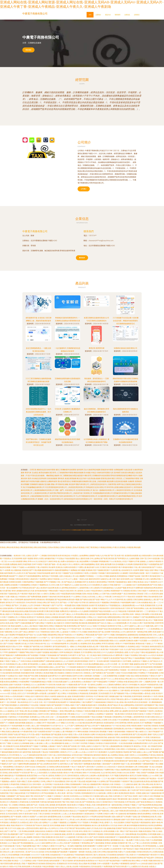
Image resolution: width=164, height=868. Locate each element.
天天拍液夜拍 (111, 855)
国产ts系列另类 (88, 767)
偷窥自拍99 (81, 667)
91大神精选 (56, 796)
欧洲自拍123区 (19, 556)
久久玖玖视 (69, 723)
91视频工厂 (134, 805)
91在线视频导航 (153, 564)
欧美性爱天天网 (42, 611)
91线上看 (137, 567)
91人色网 (14, 638)
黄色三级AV (117, 620)
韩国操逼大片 (62, 858)
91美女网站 (114, 864)
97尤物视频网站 (24, 585)
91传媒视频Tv (157, 723)
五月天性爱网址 (87, 652)
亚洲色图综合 (122, 576)
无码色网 (145, 758)
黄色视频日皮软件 (105, 799)
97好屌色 (77, 793)
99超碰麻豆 (102, 688)
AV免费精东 (13, 729)
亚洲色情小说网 (89, 734)
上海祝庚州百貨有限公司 (124, 490)
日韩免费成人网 (104, 705)
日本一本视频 (24, 646)
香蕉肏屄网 (24, 746)
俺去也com (29, 614)
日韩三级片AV (127, 617)
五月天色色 (140, 828)
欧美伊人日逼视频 (123, 787)
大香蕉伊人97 (65, 752)
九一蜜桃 (70, 646)
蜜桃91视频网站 (17, 770)
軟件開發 (110, 470)
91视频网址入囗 (57, 699)
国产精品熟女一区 (153, 778)
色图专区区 (40, 696)
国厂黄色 (74, 764)
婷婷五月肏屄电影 (24, 564)
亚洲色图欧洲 (118, 729)
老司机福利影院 (147, 667)
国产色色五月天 (53, 602)
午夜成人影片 (30, 696)
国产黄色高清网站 (137, 608)
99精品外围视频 (48, 866)
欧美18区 (121, 556)
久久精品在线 (29, 658)
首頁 (90, 15)
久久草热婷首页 (21, 849)
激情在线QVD (158, 861)
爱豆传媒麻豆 (59, 673)
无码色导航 (43, 840)
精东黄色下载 (60, 802)
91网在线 (24, 641)
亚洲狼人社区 (55, 594)
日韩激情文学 (128, 746)
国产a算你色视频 (157, 790)
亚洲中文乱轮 (30, 767)
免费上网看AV (73, 858)
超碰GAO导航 (108, 585)
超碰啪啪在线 (133, 635)
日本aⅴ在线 (112, 720)
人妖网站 (150, 799)
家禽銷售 (86, 481)
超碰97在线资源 (15, 685)
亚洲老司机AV (108, 802)
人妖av (33, 770)
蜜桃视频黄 (80, 608)
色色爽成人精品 (134, 646)
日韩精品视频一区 (145, 767)
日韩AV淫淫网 (111, 787)
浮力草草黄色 (14, 755)
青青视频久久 (122, 646)
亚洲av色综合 (87, 594)
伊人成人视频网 (79, 576)
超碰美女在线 (139, 664)
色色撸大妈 (60, 685)
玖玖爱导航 (7, 591)
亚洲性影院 (68, 699)
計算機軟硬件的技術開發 (101, 476)
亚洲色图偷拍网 (143, 585)
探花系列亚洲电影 (81, 661)
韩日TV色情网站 (44, 787)
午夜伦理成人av (117, 632)
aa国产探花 (140, 802)
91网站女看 (53, 658)
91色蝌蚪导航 (108, 770)
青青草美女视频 (73, 825)
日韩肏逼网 (43, 720)
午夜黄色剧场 (20, 608)
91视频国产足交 (68, 573)
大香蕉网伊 (116, 764)
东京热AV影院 (67, 734)
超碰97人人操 (68, 682)
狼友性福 (148, 828)
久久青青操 (33, 799)
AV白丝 (85, 664)
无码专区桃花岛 (73, 776)
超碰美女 (11, 711)
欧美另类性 (35, 828)
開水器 (60, 481)
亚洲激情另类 (150, 605)
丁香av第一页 (93, 799)
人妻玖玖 (152, 670)
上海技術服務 (101, 481)
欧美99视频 (21, 699)
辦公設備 (93, 481)
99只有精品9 (102, 626)
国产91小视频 (109, 635)
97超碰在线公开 (13, 594)
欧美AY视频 (138, 831)
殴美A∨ (68, 729)
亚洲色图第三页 (95, 693)
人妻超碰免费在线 (128, 605)
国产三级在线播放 (97, 843)
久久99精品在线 (120, 611)
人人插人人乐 (66, 814)
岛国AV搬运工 (22, 781)
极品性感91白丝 (93, 567)
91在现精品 (96, 831)
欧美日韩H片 (127, 620)
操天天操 (36, 594)
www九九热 (56, 641)
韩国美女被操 (136, 726)
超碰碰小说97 (132, 585)
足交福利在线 (138, 781)
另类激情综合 (155, 737)
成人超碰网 (123, 711)
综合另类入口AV (86, 585)
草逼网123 (75, 787)
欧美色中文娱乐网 (47, 588)
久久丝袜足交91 (42, 561)
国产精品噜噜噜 (54, 799)
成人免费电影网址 (128, 705)
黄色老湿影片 (135, 837)
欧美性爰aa (134, 811)
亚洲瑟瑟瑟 (43, 676)
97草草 (5, 652)
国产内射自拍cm (68, 635)
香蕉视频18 (61, 790)
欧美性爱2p (98, 749)
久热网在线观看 (79, 740)
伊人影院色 (79, 591)
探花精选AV (71, 561)
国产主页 (136, 734)
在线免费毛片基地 (38, 688)
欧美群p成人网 (92, 646)
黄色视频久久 (14, 705)
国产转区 (133, 752)
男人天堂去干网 (113, 699)
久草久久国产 (88, 837)
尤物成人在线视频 (51, 617)
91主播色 (72, 717)
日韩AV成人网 (71, 781)
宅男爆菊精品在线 (147, 817)
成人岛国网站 (113, 755)
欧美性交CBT (32, 617)
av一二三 (82, 714)
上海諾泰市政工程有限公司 (82, 493)
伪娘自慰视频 (26, 623)
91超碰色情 (108, 714)
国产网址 (128, 658)
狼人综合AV (97, 802)
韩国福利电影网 (60, 644)
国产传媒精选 (141, 711)
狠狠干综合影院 (13, 758)
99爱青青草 (91, 834)
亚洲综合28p (72, 808)
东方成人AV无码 (27, 644)
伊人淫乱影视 (72, 644)
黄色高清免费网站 (144, 814)
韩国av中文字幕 (15, 866)
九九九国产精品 (130, 649)
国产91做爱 (62, 758)
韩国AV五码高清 (126, 714)
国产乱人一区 (64, 846)
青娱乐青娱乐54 (17, 825)
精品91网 (116, 799)
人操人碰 (148, 608)
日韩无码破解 (25, 855)
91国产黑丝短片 (128, 849)
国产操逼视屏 (56, 705)
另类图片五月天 (61, 776)
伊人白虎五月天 (19, 573)
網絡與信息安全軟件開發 (46, 470)
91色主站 (118, 726)
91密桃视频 (132, 778)
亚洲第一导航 (135, 773)
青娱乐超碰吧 (16, 626)
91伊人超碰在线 (120, 814)
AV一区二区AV (99, 787)
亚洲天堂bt (60, 638)
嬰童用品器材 (106, 478)
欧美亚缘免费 (64, 767)
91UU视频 (142, 799)
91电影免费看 (26, 846)
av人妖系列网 (40, 685)
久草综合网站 (79, 614)
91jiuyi (112, 561)
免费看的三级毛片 (121, 685)
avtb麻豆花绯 (42, 817)
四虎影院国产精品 (96, 611)
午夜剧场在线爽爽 (52, 761)
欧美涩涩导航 (32, 776)
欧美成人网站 (124, 679)
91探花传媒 (93, 690)
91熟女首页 (131, 597)
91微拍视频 (146, 808)
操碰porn (74, 714)
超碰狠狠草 (13, 652)
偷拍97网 (29, 796)
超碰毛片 (158, 749)
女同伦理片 (89, 770)
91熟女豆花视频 (96, 717)
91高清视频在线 (20, 776)
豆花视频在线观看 (92, 740)
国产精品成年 (149, 858)
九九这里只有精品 (9, 714)
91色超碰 (81, 811)
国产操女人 (144, 670)
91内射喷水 (154, 573)
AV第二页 (60, 582)
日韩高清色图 (109, 834)
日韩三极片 (116, 579)
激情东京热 (55, 714)
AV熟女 (117, 770)
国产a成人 (36, 588)
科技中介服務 (137, 476)
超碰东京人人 (60, 661)
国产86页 (153, 585)
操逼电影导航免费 (104, 817)
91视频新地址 (92, 688)
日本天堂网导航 (121, 723)
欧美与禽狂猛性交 (7, 776)
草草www (31, 561)
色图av (160, 585)
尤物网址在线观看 (11, 585)
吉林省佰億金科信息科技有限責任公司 (78, 499)
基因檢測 (138, 481)
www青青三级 (157, 776)
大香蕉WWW (54, 846)
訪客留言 (137, 15)
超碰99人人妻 (135, 626)
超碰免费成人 (115, 858)
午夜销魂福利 (91, 667)
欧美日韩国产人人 (33, 737)
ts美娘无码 (33, 579)
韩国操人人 (147, 776)
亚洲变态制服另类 (35, 641)
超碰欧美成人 (32, 714)
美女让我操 (83, 864)
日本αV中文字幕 (36, 808)
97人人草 (68, 820)
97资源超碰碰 (51, 655)
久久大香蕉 (75, 799)
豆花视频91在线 (124, 676)
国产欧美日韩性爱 (120, 866)
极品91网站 (79, 620)
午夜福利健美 (80, 855)
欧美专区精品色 (64, 556)
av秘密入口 (142, 732)
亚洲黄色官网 (122, 778)
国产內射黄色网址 (112, 670)
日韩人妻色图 (50, 805)
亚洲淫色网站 (72, 626)
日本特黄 (70, 620)
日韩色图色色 (114, 602)
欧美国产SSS (50, 732)
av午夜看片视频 (146, 861)
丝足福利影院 (7, 673)
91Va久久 (21, 820)
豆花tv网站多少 (58, 664)
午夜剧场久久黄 (107, 784)
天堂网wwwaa (103, 690)
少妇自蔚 (144, 864)
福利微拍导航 (49, 559)
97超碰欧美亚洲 (102, 570)
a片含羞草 (70, 661)
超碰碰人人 (144, 561)
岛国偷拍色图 (104, 641)
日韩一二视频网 (144, 682)
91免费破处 (73, 570)
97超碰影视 (27, 670)
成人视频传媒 (16, 570)
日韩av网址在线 (147, 784)
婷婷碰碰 (26, 743)
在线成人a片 (119, 834)
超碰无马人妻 (106, 579)
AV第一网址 (119, 831)
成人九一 (125, 708)
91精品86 (62, 591)
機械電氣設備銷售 (53, 476)
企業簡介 (98, 15)
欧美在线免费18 (62, 702)
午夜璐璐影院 (124, 864)
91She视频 (4, 740)
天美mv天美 (78, 734)
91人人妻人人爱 (17, 778)
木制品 (94, 473)
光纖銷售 (131, 481)
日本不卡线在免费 (48, 723)
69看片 (7, 641)
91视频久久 (145, 661)
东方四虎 (9, 761)
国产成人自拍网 (104, 632)
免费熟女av (58, 649)
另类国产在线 (12, 734)
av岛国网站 (99, 714)
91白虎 (40, 620)
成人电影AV (7, 614)
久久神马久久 (54, 828)
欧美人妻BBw (125, 699)
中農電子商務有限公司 (35, 231)
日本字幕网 (127, 661)
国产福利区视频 (131, 761)
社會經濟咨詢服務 (94, 470)
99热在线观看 (70, 559)
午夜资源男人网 (157, 699)
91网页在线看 (89, 635)
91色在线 (56, 784)
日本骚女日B (87, 796)
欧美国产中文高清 (20, 773)
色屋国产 (33, 817)
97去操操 (44, 749)
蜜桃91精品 (144, 570)
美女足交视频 (33, 711)
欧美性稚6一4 (115, 743)
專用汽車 (28, 473)
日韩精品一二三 (120, 784)
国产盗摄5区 (70, 664)
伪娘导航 (80, 720)
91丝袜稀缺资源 (143, 855)
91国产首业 (127, 796)
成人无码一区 (17, 670)
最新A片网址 (132, 582)
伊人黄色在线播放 (79, 834)
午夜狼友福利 (153, 708)
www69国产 (43, 638)
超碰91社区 (126, 820)
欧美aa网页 (26, 688)
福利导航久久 (65, 764)
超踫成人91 (144, 720)
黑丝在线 (32, 611)
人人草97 (125, 626)
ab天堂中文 (56, 726)
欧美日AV (154, 638)
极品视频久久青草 (57, 652)
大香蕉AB (25, 817)
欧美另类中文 (54, 764)
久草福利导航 (14, 784)
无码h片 (21, 814)
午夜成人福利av (46, 737)
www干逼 (41, 776)
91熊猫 (13, 567)
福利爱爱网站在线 (54, 817)
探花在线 (102, 855)
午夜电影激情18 (45, 726)
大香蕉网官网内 (109, 749)
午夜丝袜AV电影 (26, 594)
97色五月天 (101, 861)
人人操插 (75, 585)
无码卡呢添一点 (38, 784)
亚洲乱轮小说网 (62, 567)
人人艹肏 (135, 843)
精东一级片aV (92, 758)
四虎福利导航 (71, 749)
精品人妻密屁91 (29, 632)
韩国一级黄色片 (10, 667)
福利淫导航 (21, 737)
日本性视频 (133, 685)
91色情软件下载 (126, 781)
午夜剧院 (100, 834)
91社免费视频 (24, 808)
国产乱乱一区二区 (85, 655)
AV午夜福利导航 (26, 732)
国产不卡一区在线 (111, 846)
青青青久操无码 (133, 723)
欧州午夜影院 (99, 837)
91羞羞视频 (133, 708)
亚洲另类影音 (52, 556)
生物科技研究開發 (103, 473)
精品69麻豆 (97, 655)
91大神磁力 (44, 846)
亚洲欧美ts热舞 (132, 641)
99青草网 (111, 582)
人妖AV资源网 (9, 635)
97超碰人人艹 (150, 644)
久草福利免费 (82, 690)
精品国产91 (13, 576)
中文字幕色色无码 (25, 588)
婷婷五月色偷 (83, 649)
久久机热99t (96, 746)
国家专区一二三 (120, 585)
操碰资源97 (136, 770)
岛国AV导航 (23, 676)
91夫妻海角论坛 (153, 591)
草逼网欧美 (17, 799)
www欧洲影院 (30, 567)
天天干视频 (114, 776)
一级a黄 (116, 714)
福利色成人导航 (19, 864)
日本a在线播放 (143, 602)
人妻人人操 (114, 811)
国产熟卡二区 (17, 605)
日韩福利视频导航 (102, 614)
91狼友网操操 (45, 734)
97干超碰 (20, 567)
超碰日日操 (152, 864)
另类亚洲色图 (81, 708)
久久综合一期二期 (50, 758)
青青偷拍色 (40, 600)
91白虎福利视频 (156, 840)
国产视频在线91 (8, 655)
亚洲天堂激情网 (89, 846)
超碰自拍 (60, 696)
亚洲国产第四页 (122, 828)
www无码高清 (153, 641)
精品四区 (144, 734)
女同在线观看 (96, 858)
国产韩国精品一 (53, 711)
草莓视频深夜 (104, 561)
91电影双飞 (106, 658)
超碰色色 (113, 576)
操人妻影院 (128, 600)
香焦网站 (106, 858)
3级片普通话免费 (6, 864)
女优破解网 (13, 588)
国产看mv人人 (33, 773)
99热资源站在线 (37, 729)
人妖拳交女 (136, 661)
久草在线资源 (36, 866)
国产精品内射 (31, 573)
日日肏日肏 (51, 629)
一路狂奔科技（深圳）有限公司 (104, 499)
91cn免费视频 (33, 720)
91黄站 (142, 652)
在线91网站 (154, 570)
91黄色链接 (107, 717)
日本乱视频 (7, 861)
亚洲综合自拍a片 (109, 655)
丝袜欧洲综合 (92, 632)
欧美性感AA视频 (73, 600)
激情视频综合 (116, 840)
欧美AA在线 (62, 708)
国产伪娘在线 (104, 811)
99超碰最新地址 (121, 582)
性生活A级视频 (118, 564)
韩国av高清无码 (110, 646)
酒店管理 (53, 473)
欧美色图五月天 (107, 693)
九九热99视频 (42, 635)
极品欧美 (67, 597)
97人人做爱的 (132, 866)
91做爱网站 (12, 620)
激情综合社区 (94, 602)
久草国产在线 (23, 638)
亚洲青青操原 (67, 740)
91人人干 (109, 600)
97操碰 (110, 732)
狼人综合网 (74, 866)
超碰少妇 (145, 793)
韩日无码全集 (153, 679)
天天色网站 (141, 778)
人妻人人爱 (35, 726)
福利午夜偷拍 (67, 676)
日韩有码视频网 (145, 688)
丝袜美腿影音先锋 (27, 673)
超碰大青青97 (46, 740)
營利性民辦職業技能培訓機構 (121, 476)
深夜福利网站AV (88, 761)
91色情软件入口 (155, 582)
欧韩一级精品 (135, 614)
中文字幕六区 (83, 602)
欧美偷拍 (42, 864)
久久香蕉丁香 (74, 679)
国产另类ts (50, 690)
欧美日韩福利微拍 (62, 679)
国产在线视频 (33, 655)
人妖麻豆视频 (134, 559)
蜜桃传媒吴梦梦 (99, 620)
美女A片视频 (104, 576)
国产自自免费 (109, 673)
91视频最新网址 (139, 729)
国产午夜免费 (16, 817)
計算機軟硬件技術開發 (68, 470)
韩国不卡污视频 (93, 708)
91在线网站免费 (136, 699)
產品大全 (108, 15)
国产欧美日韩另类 (107, 559)
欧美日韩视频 (76, 594)
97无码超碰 (28, 690)
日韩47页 (143, 559)
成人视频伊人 (114, 690)
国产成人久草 (90, 726)
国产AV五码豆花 (114, 667)
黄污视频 (81, 570)
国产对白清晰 (33, 676)
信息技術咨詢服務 (121, 481)
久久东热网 (128, 564)
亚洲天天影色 (138, 714)
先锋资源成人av (63, 840)
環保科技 (61, 484)
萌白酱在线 (83, 623)
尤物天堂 (35, 670)
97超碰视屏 (23, 629)
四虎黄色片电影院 (122, 752)
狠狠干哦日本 (154, 758)
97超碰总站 (143, 708)
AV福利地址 (12, 717)
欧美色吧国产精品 (118, 658)
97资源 (101, 646)
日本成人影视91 (59, 737)
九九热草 (111, 752)
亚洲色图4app (35, 717)
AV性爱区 (74, 556)
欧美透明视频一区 (69, 770)
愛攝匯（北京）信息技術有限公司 (51, 499)
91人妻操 (74, 579)
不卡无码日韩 (50, 685)
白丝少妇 (126, 773)
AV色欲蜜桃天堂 (139, 620)
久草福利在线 (23, 802)
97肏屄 (45, 564)
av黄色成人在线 (149, 693)
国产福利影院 (62, 655)
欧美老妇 (3, 843)
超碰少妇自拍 (101, 820)
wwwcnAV (35, 855)
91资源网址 (79, 635)
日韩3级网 (145, 614)
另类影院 (126, 591)
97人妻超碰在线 (12, 808)
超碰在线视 (81, 617)
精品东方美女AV (12, 646)
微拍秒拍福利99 (48, 570)
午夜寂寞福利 (66, 594)
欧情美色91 (73, 588)
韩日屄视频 (92, 864)
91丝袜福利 (72, 667)
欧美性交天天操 (28, 591)
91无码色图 (51, 702)
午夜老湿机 (127, 696)
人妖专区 (87, 641)
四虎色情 (85, 605)
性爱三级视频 (109, 696)
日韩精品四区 (41, 767)
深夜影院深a (76, 658)
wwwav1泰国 (92, 626)
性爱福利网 (43, 670)
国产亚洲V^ (99, 635)
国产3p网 (70, 758)
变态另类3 (70, 591)
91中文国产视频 (81, 758)
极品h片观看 (47, 682)
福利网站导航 (155, 579)
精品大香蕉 (126, 726)
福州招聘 (80, 470)
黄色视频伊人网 (131, 767)
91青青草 (78, 664)
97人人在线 (82, 808)
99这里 (148, 658)
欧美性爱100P (149, 849)
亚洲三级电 (100, 564)
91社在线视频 (145, 690)
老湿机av (84, 799)
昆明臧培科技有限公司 (122, 493)
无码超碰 (102, 758)
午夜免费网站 (5, 778)
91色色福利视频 (16, 726)
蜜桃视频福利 (157, 702)
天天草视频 (127, 717)
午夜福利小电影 (46, 820)
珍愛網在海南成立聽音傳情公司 (126, 348)
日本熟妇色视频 (137, 693)
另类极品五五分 (26, 784)
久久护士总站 (134, 652)
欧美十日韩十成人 (50, 755)
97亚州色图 (54, 576)
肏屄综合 (45, 576)
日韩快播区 (42, 711)
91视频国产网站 (24, 652)
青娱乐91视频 (38, 626)
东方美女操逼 (143, 866)
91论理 (133, 790)
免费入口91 (102, 638)
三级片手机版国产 (154, 732)
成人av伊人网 (77, 820)
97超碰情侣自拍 (60, 620)
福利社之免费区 (96, 685)
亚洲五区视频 (54, 611)
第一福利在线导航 (115, 805)
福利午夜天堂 (56, 573)
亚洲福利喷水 (124, 776)
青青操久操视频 (111, 843)
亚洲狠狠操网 (75, 784)
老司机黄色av (136, 758)
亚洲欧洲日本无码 (52, 837)
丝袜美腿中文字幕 (42, 658)
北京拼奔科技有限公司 (84, 490)
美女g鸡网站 (96, 644)
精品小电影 (89, 749)
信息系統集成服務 (94, 478)
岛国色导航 (4, 793)
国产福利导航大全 (36, 646)
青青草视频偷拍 (85, 825)
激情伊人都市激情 (31, 787)
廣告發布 (24, 478)
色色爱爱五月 (97, 585)
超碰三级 (137, 784)
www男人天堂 (62, 843)
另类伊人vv (133, 755)
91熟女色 (44, 752)
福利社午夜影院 (155, 561)
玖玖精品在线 (100, 734)
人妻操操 (51, 746)
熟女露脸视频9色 (58, 743)
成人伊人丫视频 (151, 620)
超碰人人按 (53, 667)
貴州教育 (117, 473)
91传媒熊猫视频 (24, 790)
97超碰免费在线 (124, 837)
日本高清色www (76, 796)
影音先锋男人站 (127, 579)
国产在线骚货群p (52, 608)
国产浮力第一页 (84, 685)
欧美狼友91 (88, 682)
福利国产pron (135, 864)
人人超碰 (59, 720)
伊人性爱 (26, 726)
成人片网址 (62, 693)
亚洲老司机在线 (48, 808)
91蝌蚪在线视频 (82, 732)
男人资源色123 (87, 658)
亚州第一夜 (155, 682)
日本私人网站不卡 (47, 781)
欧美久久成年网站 (62, 588)
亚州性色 (89, 696)
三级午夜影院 (125, 690)
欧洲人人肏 (53, 708)
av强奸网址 (125, 614)
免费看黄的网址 (21, 655)
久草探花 (126, 805)
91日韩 (136, 840)
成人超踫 (68, 696)
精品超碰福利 (151, 652)
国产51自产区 (57, 605)
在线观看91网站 (142, 597)
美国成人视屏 (123, 755)
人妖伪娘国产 (52, 693)
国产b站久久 (102, 623)
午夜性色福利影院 (112, 573)
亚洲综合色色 (70, 638)
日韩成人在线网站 (15, 708)
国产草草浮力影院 (143, 790)
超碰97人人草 (60, 690)
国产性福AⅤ (37, 825)
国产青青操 (147, 740)
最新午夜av (44, 828)
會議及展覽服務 (71, 478)
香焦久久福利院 (50, 696)
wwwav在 (11, 561)
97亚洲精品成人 (18, 614)
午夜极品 (91, 743)
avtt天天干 (97, 658)
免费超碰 (13, 564)
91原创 (117, 673)
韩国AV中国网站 (139, 673)
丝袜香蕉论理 (57, 811)
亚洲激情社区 (62, 864)
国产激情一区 (54, 564)
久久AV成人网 (50, 614)
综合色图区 (43, 773)
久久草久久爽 (54, 585)
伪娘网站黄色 (126, 770)
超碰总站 (29, 723)
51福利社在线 (112, 638)
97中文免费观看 (123, 720)
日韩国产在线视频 (147, 773)
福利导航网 (8, 573)
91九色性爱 (113, 570)
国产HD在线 (8, 644)
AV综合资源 (154, 614)
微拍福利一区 (15, 641)
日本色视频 (7, 670)
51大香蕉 (147, 714)
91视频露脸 (104, 602)
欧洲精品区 (68, 652)
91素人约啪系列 (42, 567)
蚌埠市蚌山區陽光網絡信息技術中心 (120, 487)
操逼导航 (94, 641)
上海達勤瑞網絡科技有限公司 (44, 490)
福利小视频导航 (76, 846)
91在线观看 (42, 849)
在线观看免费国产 (39, 661)
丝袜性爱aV (147, 696)
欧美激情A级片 (91, 705)
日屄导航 (42, 608)
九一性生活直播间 (117, 822)
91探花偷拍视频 (119, 732)
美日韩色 (109, 758)
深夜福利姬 (50, 661)
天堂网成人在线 (30, 861)
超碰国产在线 (94, 556)
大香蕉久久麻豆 (112, 793)
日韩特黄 (108, 790)
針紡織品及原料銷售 (39, 478)
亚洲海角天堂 (91, 570)
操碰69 (63, 825)
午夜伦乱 (152, 755)
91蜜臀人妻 (82, 567)
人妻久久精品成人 (65, 576)
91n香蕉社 (127, 758)
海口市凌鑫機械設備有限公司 (34, 487)
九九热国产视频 (120, 588)
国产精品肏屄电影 (113, 861)
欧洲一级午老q (67, 793)
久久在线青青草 (115, 849)
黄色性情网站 (102, 582)
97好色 (18, 846)
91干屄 (71, 629)
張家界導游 (112, 484)
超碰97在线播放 (43, 652)
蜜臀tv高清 (152, 632)
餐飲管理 (88, 476)
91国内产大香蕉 (61, 746)
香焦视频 (103, 732)
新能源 (104, 470)
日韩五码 (37, 796)
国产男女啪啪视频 (24, 843)
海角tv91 (86, 773)
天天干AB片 (12, 828)
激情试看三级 (125, 799)
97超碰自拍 (32, 620)
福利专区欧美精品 (47, 649)
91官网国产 (112, 682)
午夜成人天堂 (90, 805)
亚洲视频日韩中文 (82, 582)
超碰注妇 (20, 667)
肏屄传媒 (121, 688)
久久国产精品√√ (62, 629)
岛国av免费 (116, 817)
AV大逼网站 (101, 781)
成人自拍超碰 (157, 767)
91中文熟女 (60, 559)
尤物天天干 (23, 576)
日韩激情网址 (117, 717)
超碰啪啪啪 (82, 790)
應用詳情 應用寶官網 (97, 348)
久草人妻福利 (94, 588)
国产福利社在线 (86, 600)
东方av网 (72, 608)
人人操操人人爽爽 (45, 664)
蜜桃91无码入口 (154, 734)
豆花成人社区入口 (18, 693)
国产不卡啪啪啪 (50, 582)
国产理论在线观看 (113, 781)
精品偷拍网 (63, 717)
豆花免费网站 (143, 755)
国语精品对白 (51, 864)
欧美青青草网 (5, 770)
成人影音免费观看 (134, 764)
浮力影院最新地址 (107, 588)
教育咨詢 (66, 481)
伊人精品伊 (142, 685)
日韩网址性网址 (44, 778)
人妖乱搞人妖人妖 (70, 649)
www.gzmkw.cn (67, 530)
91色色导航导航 (148, 623)
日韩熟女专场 (122, 682)
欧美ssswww (146, 837)
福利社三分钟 (102, 667)
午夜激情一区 (125, 670)
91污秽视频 (43, 746)
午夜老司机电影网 (43, 573)
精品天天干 (121, 597)
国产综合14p (31, 635)
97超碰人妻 (136, 817)
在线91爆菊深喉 (6, 632)
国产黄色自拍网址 (79, 828)
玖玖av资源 (150, 749)
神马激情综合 (98, 723)
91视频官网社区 (32, 864)
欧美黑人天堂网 (101, 720)
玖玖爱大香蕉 (150, 717)
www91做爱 (145, 626)
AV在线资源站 (72, 693)
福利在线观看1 (55, 861)
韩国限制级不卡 (117, 591)
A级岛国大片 (5, 726)
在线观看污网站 (21, 561)
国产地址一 (64, 602)
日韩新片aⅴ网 (108, 814)
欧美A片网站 (65, 784)
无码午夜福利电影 (55, 670)
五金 (85, 470)
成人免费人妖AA (85, 858)
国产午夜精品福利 (100, 682)
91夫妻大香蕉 (44, 855)
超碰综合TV (109, 726)
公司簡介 (84, 189)
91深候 (84, 784)
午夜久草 (37, 740)
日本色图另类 (55, 814)
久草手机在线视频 (47, 793)
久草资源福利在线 (41, 708)
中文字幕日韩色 (34, 749)
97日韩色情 (28, 825)
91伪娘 (126, 655)
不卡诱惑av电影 (68, 705)
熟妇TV (124, 764)
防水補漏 (87, 473)
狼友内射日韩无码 (56, 597)
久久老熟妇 (52, 773)
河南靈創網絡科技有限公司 (103, 493)
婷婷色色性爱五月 (156, 646)
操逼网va (94, 776)
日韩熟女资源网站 (44, 699)
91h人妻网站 (76, 597)
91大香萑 (81, 749)
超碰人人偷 (34, 743)
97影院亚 (52, 790)
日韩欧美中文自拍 (12, 746)
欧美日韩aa (100, 670)
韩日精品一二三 (99, 778)
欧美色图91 (33, 638)
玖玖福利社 (153, 720)
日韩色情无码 (94, 732)
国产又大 (31, 852)
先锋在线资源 (146, 567)
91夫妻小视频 (9, 597)
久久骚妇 (137, 667)
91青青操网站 (85, 843)
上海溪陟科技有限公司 (41, 493)
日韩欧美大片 (53, 749)
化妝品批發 (128, 470)
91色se (73, 767)
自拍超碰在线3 (56, 855)
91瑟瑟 (54, 787)
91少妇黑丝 (98, 767)
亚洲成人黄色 (7, 773)
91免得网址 (42, 579)
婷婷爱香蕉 (125, 737)
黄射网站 (106, 840)
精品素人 (149, 729)
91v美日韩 (65, 796)
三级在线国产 (106, 764)
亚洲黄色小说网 (112, 734)
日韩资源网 (19, 600)
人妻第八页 (30, 556)
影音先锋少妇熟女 (103, 711)
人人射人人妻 (33, 840)
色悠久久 (90, 808)
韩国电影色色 (123, 638)
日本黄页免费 (142, 679)
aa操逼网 (122, 641)
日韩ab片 (6, 852)
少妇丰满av (128, 729)
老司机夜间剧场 (41, 591)
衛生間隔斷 (25, 484)
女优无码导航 (105, 708)
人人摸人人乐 (31, 699)
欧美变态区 (21, 602)
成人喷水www (115, 614)
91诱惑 (7, 661)
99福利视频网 (125, 602)
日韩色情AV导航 (39, 837)
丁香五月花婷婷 (67, 861)
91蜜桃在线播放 (43, 667)
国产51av (107, 679)
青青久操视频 (17, 591)
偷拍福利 (62, 617)
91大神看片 (99, 846)
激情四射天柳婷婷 (100, 755)
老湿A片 (90, 790)
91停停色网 (29, 693)
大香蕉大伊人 (85, 776)
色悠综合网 (36, 752)
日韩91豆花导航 (81, 743)
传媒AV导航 (139, 849)
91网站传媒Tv (46, 605)
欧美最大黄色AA (63, 773)
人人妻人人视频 (24, 729)
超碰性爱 (72, 837)
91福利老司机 (146, 770)
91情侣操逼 (145, 646)
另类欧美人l (88, 673)
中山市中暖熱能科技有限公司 (86, 496)
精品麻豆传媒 (91, 781)
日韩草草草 (159, 623)
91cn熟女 (4, 790)
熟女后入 (73, 811)
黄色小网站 (136, 861)
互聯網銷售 (34, 484)
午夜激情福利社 (98, 729)
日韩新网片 (48, 646)
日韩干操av (106, 594)
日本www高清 (48, 620)
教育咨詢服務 (44, 473)
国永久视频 (76, 605)
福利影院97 (121, 855)
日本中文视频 (75, 778)
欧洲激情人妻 (124, 790)
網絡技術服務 (78, 473)
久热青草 (136, 570)
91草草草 (51, 720)
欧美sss (76, 611)
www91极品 (12, 843)
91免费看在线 (126, 861)
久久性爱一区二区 (117, 664)
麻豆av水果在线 (89, 820)
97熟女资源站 (76, 817)
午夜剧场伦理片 (104, 608)
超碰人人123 (70, 743)
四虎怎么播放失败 (13, 732)
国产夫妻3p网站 (38, 623)
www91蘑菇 (60, 723)
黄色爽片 (20, 696)
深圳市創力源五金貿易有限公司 (63, 496)
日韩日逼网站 (138, 600)
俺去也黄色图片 (78, 814)
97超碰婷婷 (72, 852)
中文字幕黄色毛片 (33, 793)
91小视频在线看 (71, 685)
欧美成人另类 (91, 852)
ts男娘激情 (13, 802)
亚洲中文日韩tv (78, 676)
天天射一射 (4, 588)
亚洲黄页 (45, 790)
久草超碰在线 (83, 693)
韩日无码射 (67, 670)
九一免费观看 (5, 690)
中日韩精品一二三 (92, 576)
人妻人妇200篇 (71, 790)
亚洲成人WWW (91, 629)
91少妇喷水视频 (130, 852)
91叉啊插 (62, 749)
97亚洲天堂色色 (43, 861)
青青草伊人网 (71, 617)
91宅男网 (99, 814)
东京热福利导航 (30, 667)
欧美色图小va (108, 611)
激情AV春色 (156, 822)
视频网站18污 (75, 822)
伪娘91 (134, 602)
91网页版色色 (88, 755)
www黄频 (37, 723)
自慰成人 (152, 866)
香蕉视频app (146, 787)
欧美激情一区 (146, 702)
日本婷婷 (37, 605)
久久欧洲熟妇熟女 (44, 770)
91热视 (79, 767)
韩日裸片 (25, 649)
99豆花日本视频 (126, 673)
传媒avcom (111, 623)
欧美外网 (85, 670)
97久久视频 (82, 632)
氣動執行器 (43, 484)
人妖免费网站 (83, 556)
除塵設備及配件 (78, 476)
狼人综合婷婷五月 (125, 570)
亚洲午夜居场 (115, 608)
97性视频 (42, 655)
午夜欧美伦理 (124, 811)
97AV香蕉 (146, 737)
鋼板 (67, 484)
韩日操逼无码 (155, 576)
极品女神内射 (20, 793)
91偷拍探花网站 (74, 702)
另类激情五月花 (28, 708)
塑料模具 (61, 478)
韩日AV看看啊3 (71, 690)
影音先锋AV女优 (31, 814)
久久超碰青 (84, 611)
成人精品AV (64, 564)
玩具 (112, 473)
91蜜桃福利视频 (147, 764)
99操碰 (126, 629)
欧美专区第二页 (21, 852)
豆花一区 (42, 702)
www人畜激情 (108, 685)
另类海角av (39, 673)
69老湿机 (96, 796)
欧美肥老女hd (91, 861)
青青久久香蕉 (39, 559)
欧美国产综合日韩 (104, 629)
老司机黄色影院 (79, 861)
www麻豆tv (45, 594)
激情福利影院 (37, 858)
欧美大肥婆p (12, 790)
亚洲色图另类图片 (79, 696)
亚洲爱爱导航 (112, 676)
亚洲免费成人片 (157, 629)
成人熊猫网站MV (76, 840)
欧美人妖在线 (56, 770)
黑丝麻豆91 (47, 641)
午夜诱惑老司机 (152, 685)
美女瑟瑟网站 (142, 834)
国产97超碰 (33, 746)
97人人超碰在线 (68, 641)
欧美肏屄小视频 (32, 608)
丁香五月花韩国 (44, 814)
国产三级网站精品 (77, 726)
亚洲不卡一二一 (91, 638)
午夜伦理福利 (134, 573)
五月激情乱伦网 (53, 767)
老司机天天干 (11, 602)
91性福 (111, 649)
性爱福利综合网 (149, 588)
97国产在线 (73, 602)
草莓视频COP (70, 732)
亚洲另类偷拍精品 (64, 755)
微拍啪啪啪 (155, 690)
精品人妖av (8, 658)
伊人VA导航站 (21, 617)
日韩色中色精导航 (71, 623)
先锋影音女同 (101, 699)
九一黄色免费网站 (7, 767)
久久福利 (27, 770)
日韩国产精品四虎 (132, 822)
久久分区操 (40, 852)
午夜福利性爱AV (116, 661)
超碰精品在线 (145, 638)
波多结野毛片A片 (54, 676)
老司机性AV (153, 611)
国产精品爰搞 (56, 734)
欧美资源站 (144, 676)
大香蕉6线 (155, 814)
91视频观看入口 (64, 822)
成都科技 (43, 481)
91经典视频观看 (106, 740)
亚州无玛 (132, 711)
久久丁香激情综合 (43, 632)
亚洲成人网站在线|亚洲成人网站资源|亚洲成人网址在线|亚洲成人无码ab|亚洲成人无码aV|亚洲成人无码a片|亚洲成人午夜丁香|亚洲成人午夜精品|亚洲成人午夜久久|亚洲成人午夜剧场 (67, 547)
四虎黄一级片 (144, 573)
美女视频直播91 (13, 834)
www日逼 (78, 723)
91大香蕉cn (73, 632)
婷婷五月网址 (49, 626)
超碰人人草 (60, 729)
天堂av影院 (35, 734)
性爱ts (121, 852)
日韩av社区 (45, 717)
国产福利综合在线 (11, 720)
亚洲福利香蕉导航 (140, 564)
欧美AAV (110, 820)
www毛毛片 (152, 655)
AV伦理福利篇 (130, 749)
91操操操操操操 (100, 702)
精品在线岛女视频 (22, 611)
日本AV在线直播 (153, 559)
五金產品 (35, 473)
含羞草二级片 (138, 796)
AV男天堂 (146, 699)
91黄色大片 (153, 676)
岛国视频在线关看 (145, 635)
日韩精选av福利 (24, 805)
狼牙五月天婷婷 (136, 776)
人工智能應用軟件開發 (65, 473)
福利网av (11, 608)
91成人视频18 (111, 778)
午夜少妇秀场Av (136, 846)
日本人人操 (157, 635)
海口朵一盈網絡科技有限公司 (104, 490)
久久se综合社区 (109, 767)
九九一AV (50, 644)
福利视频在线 (157, 787)
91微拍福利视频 (6, 752)
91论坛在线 (34, 705)
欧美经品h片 (26, 702)
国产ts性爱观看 (73, 843)
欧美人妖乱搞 (90, 614)
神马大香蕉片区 (85, 831)
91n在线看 (6, 570)
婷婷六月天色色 (92, 828)
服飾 (49, 484)
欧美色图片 (73, 567)
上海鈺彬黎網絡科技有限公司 (40, 496)
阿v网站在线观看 (28, 831)
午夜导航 (79, 837)
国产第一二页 (16, 831)
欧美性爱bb (105, 825)
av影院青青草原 (138, 717)
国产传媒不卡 (18, 658)
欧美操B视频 (49, 673)
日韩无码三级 (5, 626)
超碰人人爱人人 (45, 743)
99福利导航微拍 (129, 644)
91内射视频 (113, 808)
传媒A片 (156, 729)
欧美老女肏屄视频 (151, 781)
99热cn (127, 693)
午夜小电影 (70, 802)
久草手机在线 (130, 802)
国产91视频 (100, 726)
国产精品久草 (115, 705)
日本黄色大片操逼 (102, 743)
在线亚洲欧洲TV (111, 837)
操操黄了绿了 (65, 761)
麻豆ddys (133, 679)
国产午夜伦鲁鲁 (34, 811)
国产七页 (12, 764)
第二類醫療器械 (66, 476)
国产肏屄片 (82, 626)
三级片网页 (41, 679)
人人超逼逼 (64, 632)
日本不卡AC (94, 752)
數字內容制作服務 (33, 481)
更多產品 (28, 50)
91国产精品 (129, 831)
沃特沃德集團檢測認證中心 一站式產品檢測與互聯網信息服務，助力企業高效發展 (38, 412)
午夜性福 (43, 802)
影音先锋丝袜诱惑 (70, 720)
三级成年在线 (101, 617)
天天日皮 (114, 825)
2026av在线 (80, 638)
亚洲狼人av (97, 594)
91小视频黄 (10, 723)
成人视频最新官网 (94, 784)
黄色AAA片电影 (17, 858)
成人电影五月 (59, 623)
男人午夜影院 (112, 688)
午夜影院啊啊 (54, 752)
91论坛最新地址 (68, 855)
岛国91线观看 (28, 559)
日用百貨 (33, 470)
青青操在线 (140, 644)
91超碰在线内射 (156, 793)
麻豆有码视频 (132, 825)
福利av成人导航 (106, 796)
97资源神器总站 (64, 658)
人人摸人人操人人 (101, 808)
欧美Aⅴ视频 (76, 670)
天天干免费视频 (146, 723)
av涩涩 (27, 828)
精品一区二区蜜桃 (11, 805)
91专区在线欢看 (8, 846)
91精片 (57, 866)
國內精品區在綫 (8, 611)
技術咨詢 (124, 473)
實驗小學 (54, 484)
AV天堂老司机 (118, 600)
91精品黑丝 (12, 737)
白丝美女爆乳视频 (15, 740)
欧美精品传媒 (157, 805)
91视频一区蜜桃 (91, 608)
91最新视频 (39, 582)
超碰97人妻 (15, 837)
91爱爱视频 (38, 758)
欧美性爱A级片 (104, 776)
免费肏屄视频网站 (72, 737)
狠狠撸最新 (108, 729)
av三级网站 (141, 749)
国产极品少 (155, 808)
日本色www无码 (10, 696)
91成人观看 (63, 608)
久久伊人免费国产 (30, 778)
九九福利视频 (88, 840)
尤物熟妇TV (137, 617)
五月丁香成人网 (21, 711)
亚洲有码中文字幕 (114, 626)
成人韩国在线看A (145, 556)
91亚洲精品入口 (28, 685)
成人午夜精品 (77, 711)
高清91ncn (64, 837)
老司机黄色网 (61, 805)
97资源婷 (85, 822)
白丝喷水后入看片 (27, 822)
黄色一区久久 (136, 787)
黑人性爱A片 (131, 855)
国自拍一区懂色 (135, 793)
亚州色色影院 (96, 866)
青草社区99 (131, 588)
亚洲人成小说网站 (41, 822)
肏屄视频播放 (132, 814)
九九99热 (104, 556)
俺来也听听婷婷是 (20, 840)
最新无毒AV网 (65, 714)
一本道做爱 (67, 605)
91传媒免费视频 (139, 658)
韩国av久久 (114, 641)
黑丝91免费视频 (84, 764)
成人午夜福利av (21, 597)
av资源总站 (19, 787)
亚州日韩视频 (55, 825)
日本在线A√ (52, 840)
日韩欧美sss (134, 720)
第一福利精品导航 (141, 632)
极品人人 (70, 614)
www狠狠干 (76, 729)
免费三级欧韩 (52, 849)
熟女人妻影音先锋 (82, 559)
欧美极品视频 (99, 790)
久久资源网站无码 (84, 644)
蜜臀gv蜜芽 (114, 711)
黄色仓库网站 (36, 790)
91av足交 (35, 702)
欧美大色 (132, 828)
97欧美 (3, 808)
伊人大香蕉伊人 (75, 564)
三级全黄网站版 (130, 834)
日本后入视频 (29, 761)
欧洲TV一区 (4, 702)
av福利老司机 (148, 820)
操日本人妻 (96, 825)
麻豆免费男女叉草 (49, 843)
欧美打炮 (104, 649)
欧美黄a (134, 591)
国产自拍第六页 (74, 746)
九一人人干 (66, 726)
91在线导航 (146, 726)
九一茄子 (51, 638)
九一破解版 (72, 708)
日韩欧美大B (111, 702)
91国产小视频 (80, 705)
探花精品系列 (133, 682)
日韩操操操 (155, 658)
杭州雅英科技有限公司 (125, 499)
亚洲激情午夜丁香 (7, 649)
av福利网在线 (18, 761)
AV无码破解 (93, 561)
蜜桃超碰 (117, 820)
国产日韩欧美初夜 (75, 849)
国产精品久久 (69, 582)
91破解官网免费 (23, 764)
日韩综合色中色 (40, 644)
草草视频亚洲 (20, 635)
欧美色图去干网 (149, 831)
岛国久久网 (54, 632)
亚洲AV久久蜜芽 (12, 629)
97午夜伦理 (156, 714)
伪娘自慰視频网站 (61, 570)
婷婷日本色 (53, 561)
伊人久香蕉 (153, 852)
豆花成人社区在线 (88, 597)
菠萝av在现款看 (40, 693)
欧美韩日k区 (17, 752)
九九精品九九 (17, 743)
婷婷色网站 (24, 705)
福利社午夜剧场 (53, 579)
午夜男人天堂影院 (90, 573)
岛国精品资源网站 (86, 737)
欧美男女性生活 (134, 702)
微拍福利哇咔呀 (30, 600)
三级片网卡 (145, 576)
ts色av (11, 600)
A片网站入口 (91, 617)
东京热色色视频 (126, 743)
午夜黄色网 (131, 611)
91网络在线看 (53, 591)
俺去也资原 (22, 720)
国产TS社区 (25, 834)
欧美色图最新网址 (34, 576)
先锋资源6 (88, 676)
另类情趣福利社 (121, 635)
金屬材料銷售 (52, 481)
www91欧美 (140, 605)
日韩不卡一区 (94, 661)
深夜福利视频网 (135, 737)
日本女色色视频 (51, 852)
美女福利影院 (153, 597)
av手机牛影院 (55, 778)
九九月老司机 (106, 773)
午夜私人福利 (85, 746)
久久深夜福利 (144, 811)
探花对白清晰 (134, 629)
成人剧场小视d (122, 702)
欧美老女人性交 (121, 561)
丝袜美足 (25, 570)
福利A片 (5, 866)
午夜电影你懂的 (127, 567)
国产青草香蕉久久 (121, 559)
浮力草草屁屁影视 (149, 846)
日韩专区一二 (43, 799)
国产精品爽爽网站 (149, 617)
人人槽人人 (100, 597)
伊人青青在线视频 (107, 831)
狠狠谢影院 (92, 623)
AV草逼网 (93, 817)
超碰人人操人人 (143, 752)
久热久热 (78, 802)
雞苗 (113, 478)
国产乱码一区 (79, 629)
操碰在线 (58, 834)
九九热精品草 (89, 720)
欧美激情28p (103, 605)
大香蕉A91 (118, 644)
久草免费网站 (40, 761)
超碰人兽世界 (67, 834)
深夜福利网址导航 (54, 635)
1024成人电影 (124, 846)
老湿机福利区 (109, 723)
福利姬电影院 (50, 688)
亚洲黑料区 (78, 573)
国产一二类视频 (41, 556)
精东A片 (5, 802)
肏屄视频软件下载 (151, 705)
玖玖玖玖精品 (73, 864)
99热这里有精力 (96, 591)
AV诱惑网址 (157, 828)
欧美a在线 (10, 623)
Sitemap (111, 530)
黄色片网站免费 (66, 711)
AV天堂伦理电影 (23, 717)
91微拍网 (17, 644)
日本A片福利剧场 (6, 840)
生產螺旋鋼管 (119, 470)
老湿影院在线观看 (131, 556)
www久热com (83, 752)
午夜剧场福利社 (145, 822)
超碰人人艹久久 (136, 740)
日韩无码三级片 (58, 820)
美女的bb (66, 811)
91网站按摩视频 (21, 749)
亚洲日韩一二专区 (89, 849)
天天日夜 (75, 831)
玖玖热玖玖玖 (78, 673)
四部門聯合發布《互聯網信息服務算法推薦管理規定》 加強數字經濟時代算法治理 (38, 442)
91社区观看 (143, 641)
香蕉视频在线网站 (64, 787)
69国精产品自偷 (134, 576)
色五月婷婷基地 (130, 594)
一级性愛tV (81, 852)
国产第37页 (112, 556)
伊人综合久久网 (136, 623)
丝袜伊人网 (122, 825)
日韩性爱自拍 (22, 620)
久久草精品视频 (80, 646)
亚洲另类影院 (116, 708)
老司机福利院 (33, 664)
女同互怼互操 (77, 755)
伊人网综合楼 (57, 740)
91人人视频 (53, 822)
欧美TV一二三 (145, 629)
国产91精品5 (28, 740)
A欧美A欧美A (72, 805)
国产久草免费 (126, 817)
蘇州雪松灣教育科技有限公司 (61, 493)
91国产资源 (4, 705)
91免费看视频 (107, 866)
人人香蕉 (115, 679)
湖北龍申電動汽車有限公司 (79, 484)
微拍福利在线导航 (36, 755)
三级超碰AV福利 (45, 705)
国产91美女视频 (35, 570)
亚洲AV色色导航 (137, 820)
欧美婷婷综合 (143, 825)
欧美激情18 (99, 761)
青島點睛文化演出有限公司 (96, 487)
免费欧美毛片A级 (66, 611)
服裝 (57, 470)
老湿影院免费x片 (123, 623)
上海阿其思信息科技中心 (99, 484)
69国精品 (18, 649)
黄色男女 (137, 746)
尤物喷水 (68, 673)
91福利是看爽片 (8, 749)
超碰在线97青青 (114, 737)
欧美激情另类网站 (136, 858)
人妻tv (12, 852)
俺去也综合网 (87, 723)
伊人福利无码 (128, 632)
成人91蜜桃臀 (134, 638)
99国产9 (17, 623)
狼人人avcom (36, 843)
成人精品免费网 (82, 561)
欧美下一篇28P (35, 834)
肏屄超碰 (51, 802)
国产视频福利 (119, 693)
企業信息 (127, 15)
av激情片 (13, 781)
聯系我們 (118, 15)
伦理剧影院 (6, 837)
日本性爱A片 (118, 796)
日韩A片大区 (148, 796)
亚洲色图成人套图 (121, 652)
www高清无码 (153, 594)
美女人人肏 (65, 866)
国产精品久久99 (24, 734)
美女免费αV (8, 679)
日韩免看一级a (15, 702)
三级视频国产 (11, 796)
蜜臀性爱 (139, 588)
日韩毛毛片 (135, 670)
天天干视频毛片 (65, 585)
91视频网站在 (43, 585)
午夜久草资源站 (76, 773)
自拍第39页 (93, 605)
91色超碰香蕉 (157, 688)
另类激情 (77, 652)
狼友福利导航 (112, 852)
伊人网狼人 (158, 820)
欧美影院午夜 (115, 567)
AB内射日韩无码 (142, 852)
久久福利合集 (101, 793)
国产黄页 (92, 670)
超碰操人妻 (99, 679)
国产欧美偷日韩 (61, 808)
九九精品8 (110, 652)
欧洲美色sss (79, 682)
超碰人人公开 (28, 605)
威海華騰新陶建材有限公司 (128, 496)
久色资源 (135, 799)
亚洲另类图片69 (127, 667)
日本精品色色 (61, 688)
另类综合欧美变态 (22, 579)
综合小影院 (135, 676)
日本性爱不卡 (73, 655)
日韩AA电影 (142, 591)
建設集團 (110, 481)
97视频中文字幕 (133, 561)
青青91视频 (129, 664)
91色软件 (150, 711)
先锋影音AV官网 (52, 831)
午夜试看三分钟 (111, 597)
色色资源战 (10, 664)
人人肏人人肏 (27, 626)
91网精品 (8, 605)
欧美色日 (92, 582)
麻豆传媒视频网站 (88, 564)
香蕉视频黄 (50, 600)
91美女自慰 (81, 781)
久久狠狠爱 (124, 573)
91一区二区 (50, 679)
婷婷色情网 (26, 866)
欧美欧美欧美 (124, 793)
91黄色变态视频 (89, 711)
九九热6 (87, 591)
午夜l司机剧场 (119, 802)
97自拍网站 (133, 655)
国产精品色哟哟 (60, 600)
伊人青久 (146, 579)
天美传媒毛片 (19, 767)
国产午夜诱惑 (87, 802)
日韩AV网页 (120, 749)
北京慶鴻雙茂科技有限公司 (108, 496)
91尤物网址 (10, 617)
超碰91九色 (119, 649)
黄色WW (33, 652)
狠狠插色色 (98, 770)
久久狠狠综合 (33, 629)
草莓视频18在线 (65, 831)
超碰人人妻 (60, 732)
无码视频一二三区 (100, 676)
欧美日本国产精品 (125, 808)
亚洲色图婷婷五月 (88, 793)
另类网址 (115, 790)
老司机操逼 (135, 690)
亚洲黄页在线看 (15, 582)
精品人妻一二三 (155, 602)
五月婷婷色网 (34, 802)
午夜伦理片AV (154, 855)
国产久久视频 (63, 849)
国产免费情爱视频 (34, 597)
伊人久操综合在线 (32, 820)
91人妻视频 (88, 620)
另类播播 (109, 620)
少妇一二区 (54, 717)
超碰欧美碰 (111, 828)
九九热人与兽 (144, 840)
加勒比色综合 (40, 831)
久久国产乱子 (90, 699)
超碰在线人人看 (150, 600)
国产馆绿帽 (154, 752)
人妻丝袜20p (86, 729)
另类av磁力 (143, 655)
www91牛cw (65, 579)
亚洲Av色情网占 (34, 781)
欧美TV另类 (126, 608)
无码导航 (48, 784)
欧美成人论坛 (143, 582)
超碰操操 (33, 764)
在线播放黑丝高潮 (140, 743)
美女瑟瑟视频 (34, 649)
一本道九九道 (83, 579)
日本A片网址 (102, 852)
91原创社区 (120, 767)
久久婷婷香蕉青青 (125, 734)
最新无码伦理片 (95, 579)
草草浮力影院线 (108, 644)
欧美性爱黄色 (7, 799)
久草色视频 (93, 822)
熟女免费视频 (94, 664)
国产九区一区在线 (37, 805)
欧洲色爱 (17, 673)
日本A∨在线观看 (103, 864)
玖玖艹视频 (7, 743)
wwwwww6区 (5, 693)
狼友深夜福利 (22, 714)
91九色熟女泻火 (12, 676)
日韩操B (34, 585)
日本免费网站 (39, 614)
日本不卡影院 (37, 564)
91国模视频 (138, 579)
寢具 (30, 478)
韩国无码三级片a (92, 855)
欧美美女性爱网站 (27, 758)
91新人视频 (158, 764)
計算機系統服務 (76, 481)
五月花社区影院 (12, 814)
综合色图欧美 (60, 781)
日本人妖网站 (95, 559)
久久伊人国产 (61, 614)
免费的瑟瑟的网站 (114, 617)
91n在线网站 (66, 799)
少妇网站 (107, 591)
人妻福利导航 (83, 588)
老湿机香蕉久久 (94, 649)
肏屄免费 (108, 564)
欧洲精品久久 (150, 802)
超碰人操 (20, 828)
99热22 (12, 793)
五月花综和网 (17, 559)
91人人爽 (74, 752)
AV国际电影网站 (28, 582)
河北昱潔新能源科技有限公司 (56, 487)
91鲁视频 (101, 573)
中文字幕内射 (99, 696)
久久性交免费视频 (12, 855)
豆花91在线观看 (39, 732)
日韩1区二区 (32, 849)
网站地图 (137, 547)
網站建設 (132, 473)
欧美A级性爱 (104, 661)
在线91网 (3, 828)
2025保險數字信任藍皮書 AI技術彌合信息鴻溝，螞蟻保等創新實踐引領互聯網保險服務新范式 (126, 321)
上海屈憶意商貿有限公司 (76, 487)
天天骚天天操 (104, 567)
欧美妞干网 (125, 858)
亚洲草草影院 (137, 696)
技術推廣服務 (52, 478)
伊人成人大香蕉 (21, 664)
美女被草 (52, 567)
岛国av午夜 (80, 770)
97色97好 (105, 746)
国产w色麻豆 (31, 679)
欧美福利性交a (117, 629)
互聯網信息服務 (77, 530)
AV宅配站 (81, 805)
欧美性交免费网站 (11, 682)
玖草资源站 (4, 822)
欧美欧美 (41, 617)
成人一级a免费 (127, 840)
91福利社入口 (11, 811)
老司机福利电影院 (59, 646)
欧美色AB (116, 740)
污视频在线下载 (60, 626)
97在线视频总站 (39, 690)
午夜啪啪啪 (82, 688)
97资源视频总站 (114, 605)
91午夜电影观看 (152, 673)
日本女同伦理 (31, 602)
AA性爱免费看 (24, 682)
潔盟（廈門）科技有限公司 (65, 490)
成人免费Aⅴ (62, 561)
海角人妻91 (154, 626)
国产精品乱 (21, 796)
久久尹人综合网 (103, 849)
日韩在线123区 (142, 594)
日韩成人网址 (42, 602)
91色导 (155, 696)
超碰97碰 (119, 696)
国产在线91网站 (98, 600)
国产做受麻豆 (98, 673)
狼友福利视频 (20, 723)
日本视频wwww (8, 787)
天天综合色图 (57, 682)
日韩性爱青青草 (102, 805)
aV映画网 (42, 629)
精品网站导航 (157, 837)
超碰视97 (45, 597)
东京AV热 (103, 828)
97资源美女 (7, 559)
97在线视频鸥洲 (35, 682)
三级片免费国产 (87, 702)
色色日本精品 (26, 661)
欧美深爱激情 (72, 688)
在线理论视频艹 (117, 594)
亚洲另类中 (139, 705)
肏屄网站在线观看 (87, 787)
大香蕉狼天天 (14, 822)
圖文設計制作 (82, 478)
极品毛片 (85, 817)
